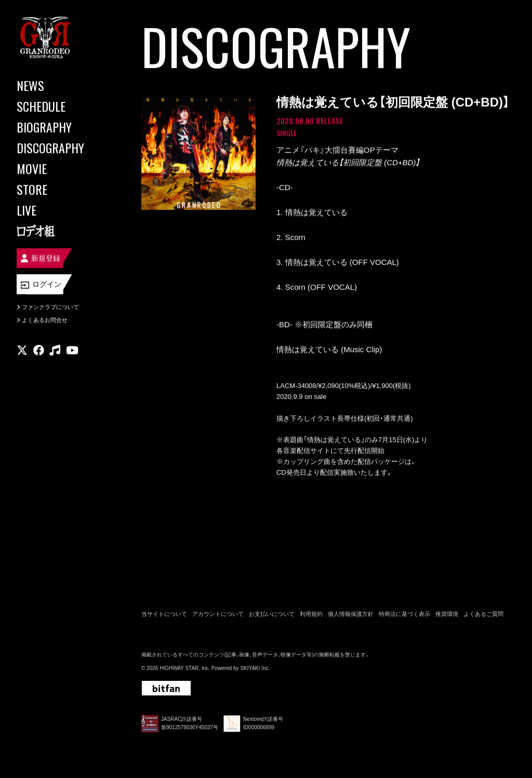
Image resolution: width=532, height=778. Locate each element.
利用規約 (311, 614)
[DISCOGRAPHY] (62, 147)
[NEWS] (62, 85)
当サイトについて (164, 614)
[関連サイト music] (55, 350)
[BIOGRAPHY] (62, 127)
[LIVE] (62, 210)
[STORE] (62, 189)
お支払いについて (272, 614)
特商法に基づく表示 (404, 614)
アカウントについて (218, 614)
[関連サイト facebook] (39, 350)
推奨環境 (447, 614)
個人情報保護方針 (351, 614)
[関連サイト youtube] (72, 350)
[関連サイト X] (22, 350)
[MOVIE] (62, 168)
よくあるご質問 (483, 614)
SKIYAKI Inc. (255, 668)
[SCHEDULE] (62, 106)
